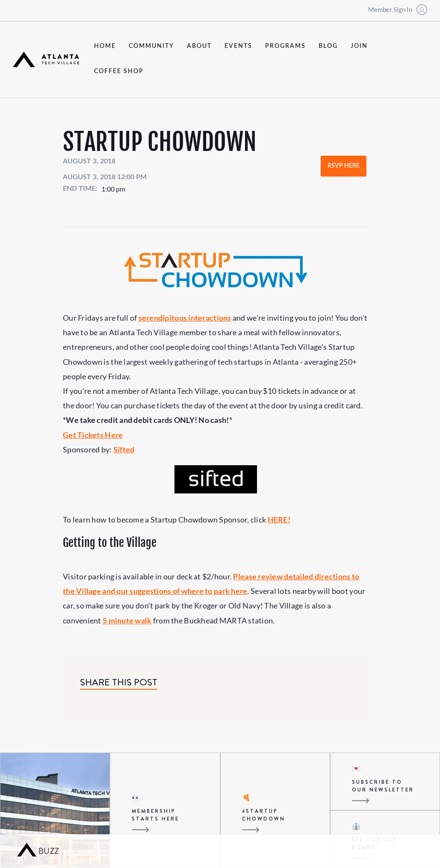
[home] (46, 59)
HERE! (279, 520)
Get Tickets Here (93, 435)
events (238, 46)
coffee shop (119, 71)
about (199, 46)
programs (285, 46)
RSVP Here (344, 166)
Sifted (124, 449)
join (359, 46)
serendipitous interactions (185, 318)
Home (105, 46)
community (151, 46)
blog (328, 46)
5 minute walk (127, 620)
